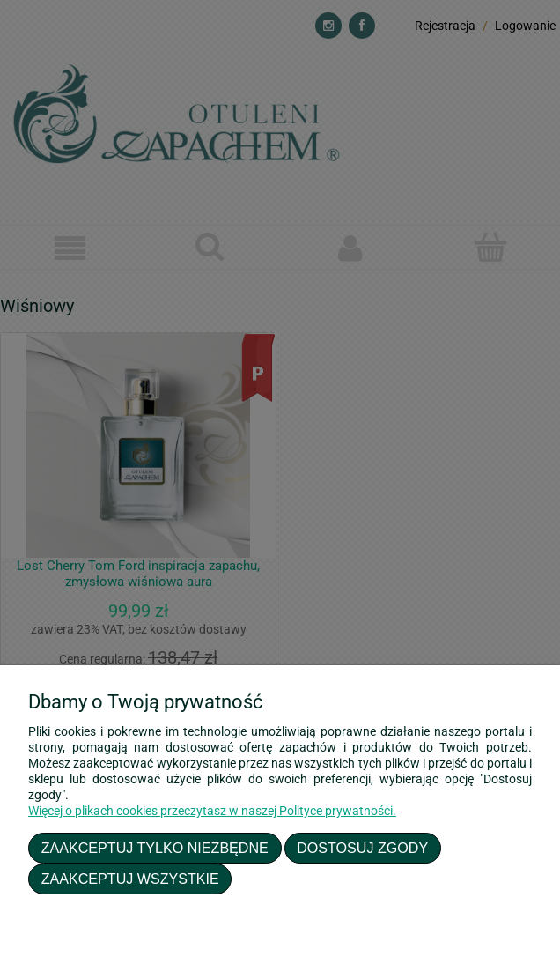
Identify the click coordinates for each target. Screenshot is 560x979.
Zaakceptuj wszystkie (130, 879)
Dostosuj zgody (362, 848)
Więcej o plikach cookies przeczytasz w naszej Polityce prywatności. (212, 811)
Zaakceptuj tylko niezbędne (155, 848)
